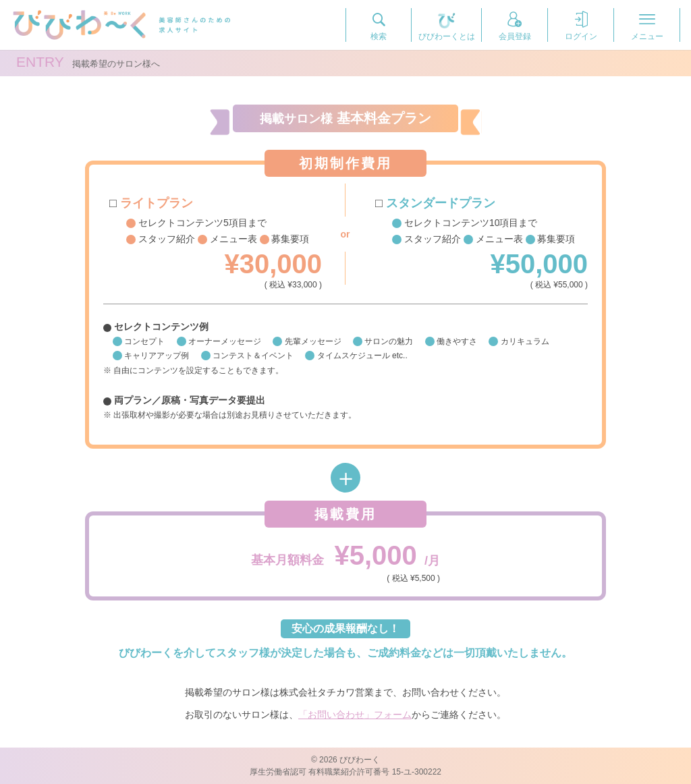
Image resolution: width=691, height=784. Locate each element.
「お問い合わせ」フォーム (355, 715)
